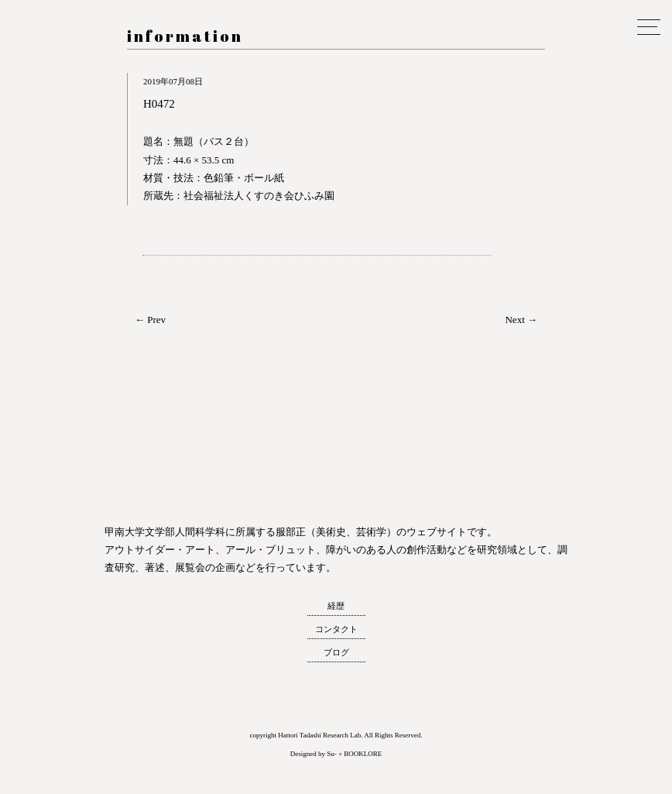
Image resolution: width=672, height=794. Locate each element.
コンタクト (336, 629)
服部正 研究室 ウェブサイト (43, 137)
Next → (521, 320)
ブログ (336, 652)
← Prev (150, 320)
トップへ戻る (46, 766)
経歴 (336, 606)
